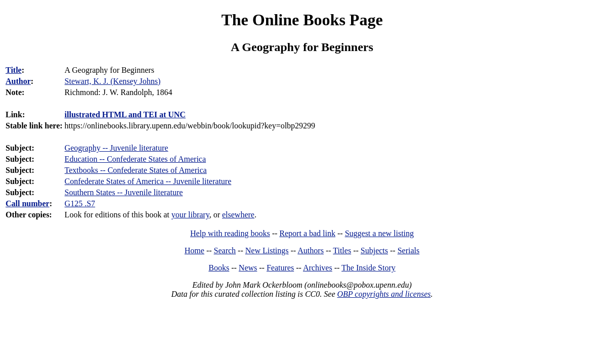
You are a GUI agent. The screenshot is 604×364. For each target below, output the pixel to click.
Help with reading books (230, 233)
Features (280, 268)
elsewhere (238, 215)
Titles (342, 251)
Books (219, 268)
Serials (409, 251)
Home (195, 251)
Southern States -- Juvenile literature (124, 192)
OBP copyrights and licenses (384, 294)
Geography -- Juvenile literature (117, 148)
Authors (311, 251)
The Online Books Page (302, 20)
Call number (28, 203)
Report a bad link (307, 233)
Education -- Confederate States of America (135, 159)
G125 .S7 (80, 203)
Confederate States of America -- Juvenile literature (148, 181)
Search (225, 251)
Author (18, 81)
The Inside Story (369, 268)
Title (14, 70)
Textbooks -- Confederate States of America (136, 170)
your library (190, 215)
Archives (318, 268)
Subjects (374, 251)
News (248, 268)
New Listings (267, 251)
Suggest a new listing (379, 233)
